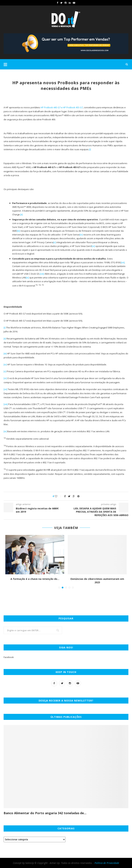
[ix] (27, 278)
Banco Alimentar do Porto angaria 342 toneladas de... (45, 813)
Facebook (9, 657)
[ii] (21, 214)
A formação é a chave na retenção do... (35, 579)
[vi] (93, 246)
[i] (90, 149)
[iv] (81, 235)
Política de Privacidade (107, 863)
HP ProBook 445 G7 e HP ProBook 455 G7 (62, 107)
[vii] (123, 262)
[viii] (42, 274)
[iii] (18, 231)
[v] (55, 242)
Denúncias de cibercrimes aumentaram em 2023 (97, 581)
